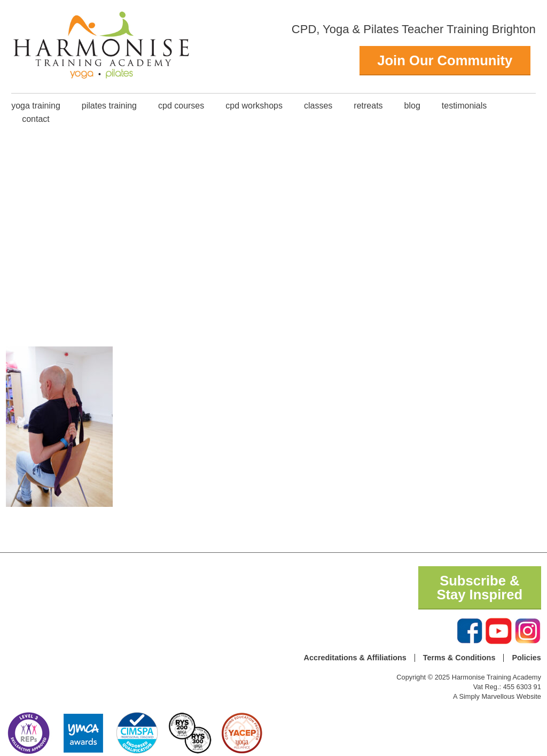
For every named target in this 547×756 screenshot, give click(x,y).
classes (318, 106)
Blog (412, 106)
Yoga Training (36, 106)
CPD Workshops (254, 106)
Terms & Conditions (459, 658)
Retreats (368, 106)
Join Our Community (445, 60)
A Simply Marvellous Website (497, 696)
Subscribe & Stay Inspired (479, 588)
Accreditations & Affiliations (355, 658)
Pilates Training (109, 106)
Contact (36, 119)
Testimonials (464, 106)
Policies (526, 658)
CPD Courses (181, 106)
